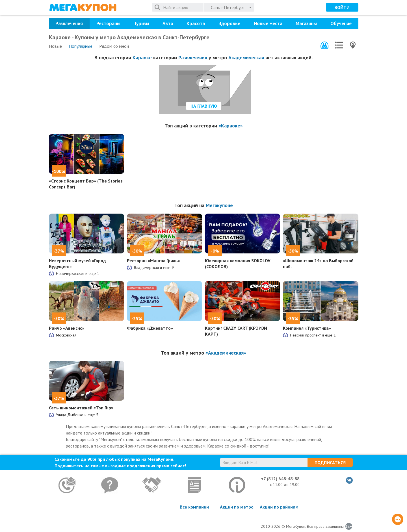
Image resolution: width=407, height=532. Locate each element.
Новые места (268, 23)
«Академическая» (226, 353)
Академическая (246, 57)
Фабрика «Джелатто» (150, 328)
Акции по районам (279, 507)
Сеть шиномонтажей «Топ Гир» (81, 408)
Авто (168, 23)
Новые (55, 46)
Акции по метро (237, 507)
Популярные (81, 46)
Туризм (141, 23)
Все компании (194, 507)
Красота (196, 23)
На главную (204, 106)
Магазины (306, 23)
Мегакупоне (219, 205)
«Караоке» (231, 126)
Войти (342, 7)
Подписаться (330, 462)
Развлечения (69, 23)
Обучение (341, 23)
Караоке (142, 57)
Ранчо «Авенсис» (67, 328)
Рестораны (108, 23)
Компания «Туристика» (307, 328)
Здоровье (229, 23)
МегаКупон (83, 7)
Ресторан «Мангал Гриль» (153, 260)
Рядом (114, 46)
